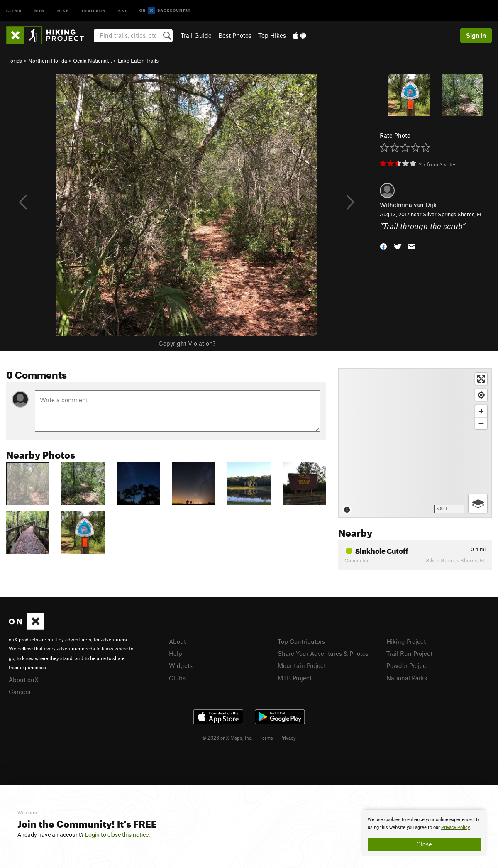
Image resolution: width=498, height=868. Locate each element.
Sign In (476, 35)
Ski (123, 10)
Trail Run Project (409, 653)
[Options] (478, 504)
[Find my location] (481, 395)
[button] (383, 246)
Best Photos (235, 35)
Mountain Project (302, 665)
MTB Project (295, 678)
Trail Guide (196, 35)
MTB (40, 10)
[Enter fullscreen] (481, 379)
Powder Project (407, 665)
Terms (266, 738)
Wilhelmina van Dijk (408, 205)
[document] (424, 833)
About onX (24, 680)
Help (176, 653)
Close (424, 844)
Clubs (177, 678)
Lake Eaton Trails (138, 61)
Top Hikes (272, 35)
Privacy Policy (455, 828)
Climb (14, 10)
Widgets (181, 665)
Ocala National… (93, 61)
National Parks (407, 678)
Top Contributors (301, 641)
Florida (14, 61)
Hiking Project (406, 641)
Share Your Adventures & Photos (323, 653)
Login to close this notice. (118, 835)
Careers (20, 692)
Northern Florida (48, 61)
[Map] (415, 443)
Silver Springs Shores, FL (453, 214)
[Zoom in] (481, 411)
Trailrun (94, 10)
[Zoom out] (481, 423)
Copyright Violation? (187, 343)
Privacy (288, 738)
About (177, 641)
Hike (63, 10)
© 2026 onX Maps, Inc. (227, 738)
